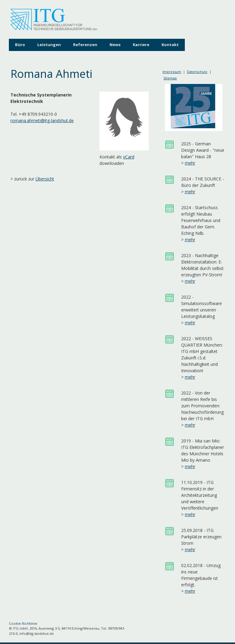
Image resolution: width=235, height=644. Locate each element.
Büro (20, 45)
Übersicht (45, 179)
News (115, 45)
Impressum (172, 72)
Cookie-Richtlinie (23, 623)
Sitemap (170, 78)
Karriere (141, 45)
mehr (190, 163)
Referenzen (85, 45)
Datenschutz (197, 72)
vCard (129, 157)
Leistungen (49, 45)
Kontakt (170, 45)
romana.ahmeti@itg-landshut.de (42, 120)
